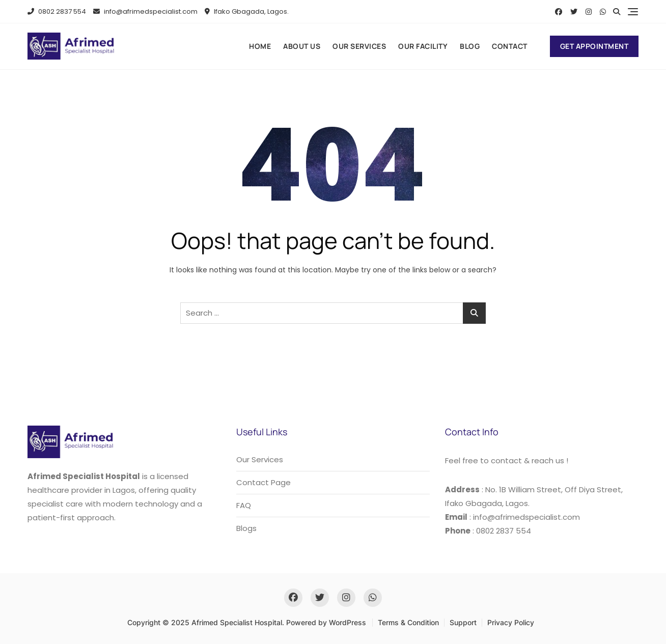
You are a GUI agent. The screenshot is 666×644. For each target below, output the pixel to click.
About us (302, 46)
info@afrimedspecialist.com (145, 11)
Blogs (246, 528)
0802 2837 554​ (57, 11)
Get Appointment (594, 46)
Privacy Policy (511, 622)
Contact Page (263, 482)
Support (463, 622)
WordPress (348, 622)
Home (260, 46)
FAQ (244, 505)
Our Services (359, 46)
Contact (510, 46)
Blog (470, 46)
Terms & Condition (408, 622)
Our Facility (423, 46)
